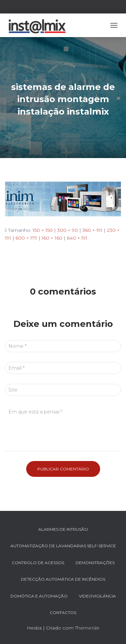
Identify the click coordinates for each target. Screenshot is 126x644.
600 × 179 (26, 238)
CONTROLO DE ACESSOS (38, 563)
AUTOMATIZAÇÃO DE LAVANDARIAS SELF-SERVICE (63, 546)
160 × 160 (52, 238)
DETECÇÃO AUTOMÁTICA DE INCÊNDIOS (63, 579)
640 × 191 (77, 238)
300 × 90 (68, 230)
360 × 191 (92, 230)
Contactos (63, 612)
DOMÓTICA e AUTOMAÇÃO (39, 596)
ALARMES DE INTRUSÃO (63, 529)
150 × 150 (43, 230)
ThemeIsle (87, 628)
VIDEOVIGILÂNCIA (97, 596)
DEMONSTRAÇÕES (95, 563)
